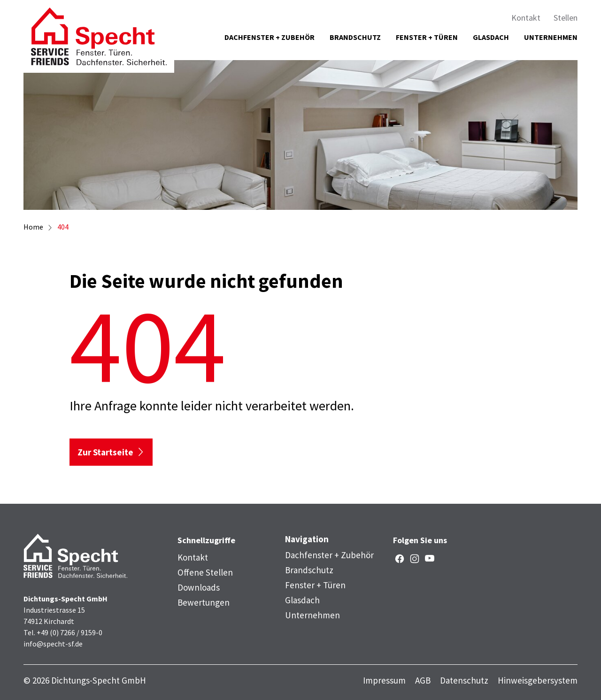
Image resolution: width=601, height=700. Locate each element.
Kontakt (526, 18)
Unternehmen (551, 37)
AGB (423, 681)
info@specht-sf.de (53, 644)
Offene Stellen (205, 572)
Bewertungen (204, 602)
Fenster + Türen (427, 37)
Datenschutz (464, 681)
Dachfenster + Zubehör (270, 37)
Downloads (199, 587)
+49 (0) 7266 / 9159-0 (69, 632)
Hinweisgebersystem (538, 681)
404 (63, 227)
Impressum (384, 681)
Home (33, 227)
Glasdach (491, 37)
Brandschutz (355, 37)
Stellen (566, 18)
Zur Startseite (105, 452)
